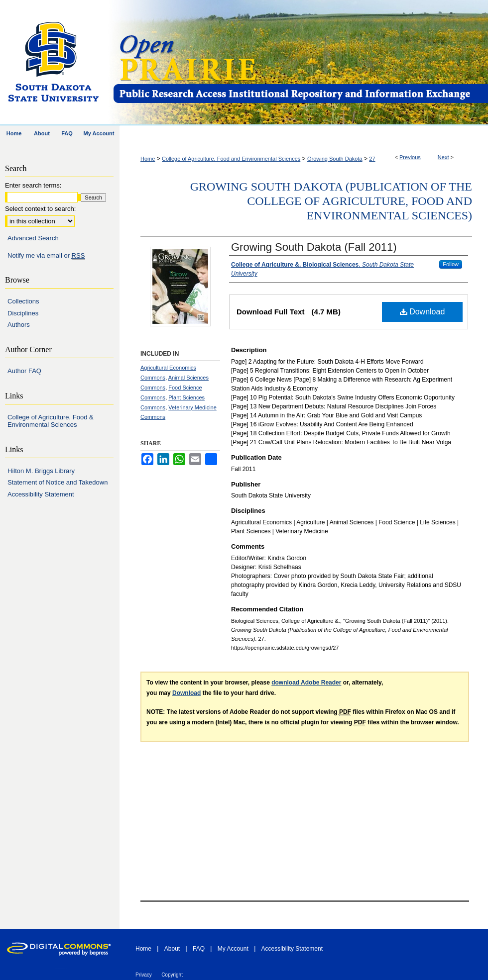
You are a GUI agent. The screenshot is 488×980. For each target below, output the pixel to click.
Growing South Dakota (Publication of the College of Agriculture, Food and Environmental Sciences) (331, 201)
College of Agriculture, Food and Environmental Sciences (231, 159)
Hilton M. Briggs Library (41, 471)
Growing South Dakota (335, 159)
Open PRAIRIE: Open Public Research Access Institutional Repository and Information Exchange (300, 63)
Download (423, 312)
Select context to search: (40, 209)
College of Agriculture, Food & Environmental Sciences (51, 421)
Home (148, 159)
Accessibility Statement (41, 494)
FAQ (199, 949)
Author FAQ (24, 371)
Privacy (144, 975)
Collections (23, 301)
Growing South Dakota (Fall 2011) (314, 247)
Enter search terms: (33, 185)
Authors (19, 325)
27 (372, 159)
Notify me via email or (46, 256)
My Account (233, 949)
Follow (451, 264)
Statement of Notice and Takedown (58, 482)
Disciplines (23, 313)
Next (443, 157)
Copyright (172, 975)
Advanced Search (33, 238)
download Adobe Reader (306, 683)
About (172, 949)
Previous (410, 157)
